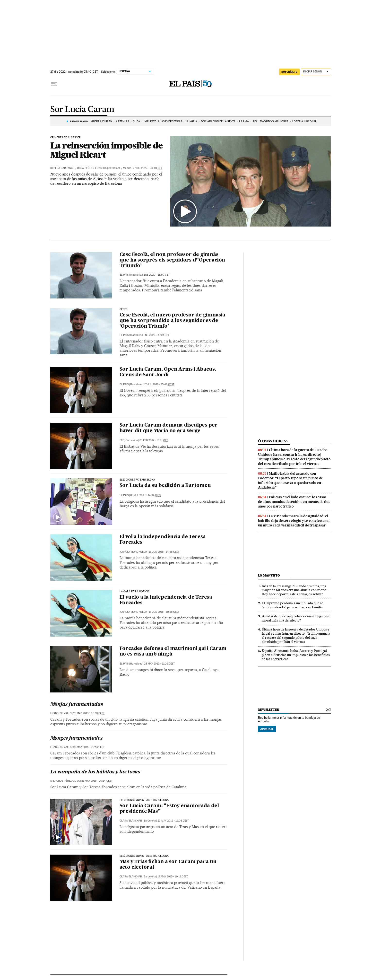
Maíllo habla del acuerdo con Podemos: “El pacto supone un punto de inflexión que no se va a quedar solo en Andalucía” (291, 480)
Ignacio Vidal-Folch (133, 552)
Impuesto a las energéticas (163, 121)
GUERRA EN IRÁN (102, 121)
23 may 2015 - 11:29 (159, 664)
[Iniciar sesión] (316, 72)
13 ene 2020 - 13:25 (155, 335)
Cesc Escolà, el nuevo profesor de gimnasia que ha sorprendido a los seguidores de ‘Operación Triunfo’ (173, 321)
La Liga (244, 121)
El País (124, 275)
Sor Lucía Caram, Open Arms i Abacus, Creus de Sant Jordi (168, 372)
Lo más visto (269, 575)
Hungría (191, 121)
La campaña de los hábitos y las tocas (95, 772)
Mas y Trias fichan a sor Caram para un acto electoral (168, 865)
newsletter (269, 710)
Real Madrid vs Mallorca (271, 121)
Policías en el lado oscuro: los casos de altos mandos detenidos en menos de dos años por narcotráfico (294, 502)
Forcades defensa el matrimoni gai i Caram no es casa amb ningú (173, 652)
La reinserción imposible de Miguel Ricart (106, 150)
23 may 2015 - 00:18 (89, 713)
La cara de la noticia (135, 592)
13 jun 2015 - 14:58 (164, 552)
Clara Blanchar (131, 821)
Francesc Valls (61, 713)
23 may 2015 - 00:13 (89, 747)
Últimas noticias (273, 441)
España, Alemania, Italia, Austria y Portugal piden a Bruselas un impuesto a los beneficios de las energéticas (296, 655)
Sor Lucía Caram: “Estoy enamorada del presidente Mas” (169, 809)
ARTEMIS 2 (122, 121)
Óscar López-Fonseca (92, 168)
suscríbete (289, 72)
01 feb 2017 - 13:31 (154, 440)
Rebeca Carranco (62, 168)
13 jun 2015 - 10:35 (164, 612)
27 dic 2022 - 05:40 (148, 168)
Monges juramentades (76, 738)
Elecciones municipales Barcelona (144, 800)
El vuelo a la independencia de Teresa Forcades (166, 600)
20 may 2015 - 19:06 (173, 821)
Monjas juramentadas (77, 705)
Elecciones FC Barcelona (137, 480)
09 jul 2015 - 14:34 (146, 495)
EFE (122, 440)
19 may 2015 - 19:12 (173, 877)
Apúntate (267, 729)
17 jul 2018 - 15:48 (159, 384)
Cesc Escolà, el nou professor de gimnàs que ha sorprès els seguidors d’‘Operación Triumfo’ (172, 260)
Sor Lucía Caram (82, 110)
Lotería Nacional (304, 121)
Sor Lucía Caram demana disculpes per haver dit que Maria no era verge (169, 428)
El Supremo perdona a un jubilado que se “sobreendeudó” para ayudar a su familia (292, 605)
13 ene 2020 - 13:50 (155, 275)
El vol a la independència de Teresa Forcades (163, 540)
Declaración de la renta (218, 121)
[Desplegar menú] (54, 84)
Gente (124, 309)
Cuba (136, 121)
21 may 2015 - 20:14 (97, 781)
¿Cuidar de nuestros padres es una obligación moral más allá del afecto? (295, 618)
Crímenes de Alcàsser (66, 138)
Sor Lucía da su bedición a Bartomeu (165, 486)
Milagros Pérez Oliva (65, 781)
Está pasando (79, 121)
